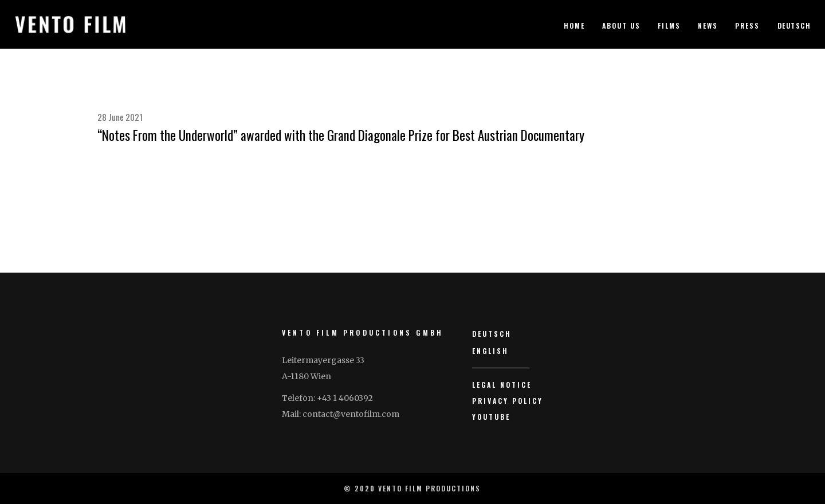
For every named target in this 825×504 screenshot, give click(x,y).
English (490, 351)
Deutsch (794, 25)
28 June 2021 (120, 117)
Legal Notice (502, 385)
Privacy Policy (508, 401)
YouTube (491, 417)
